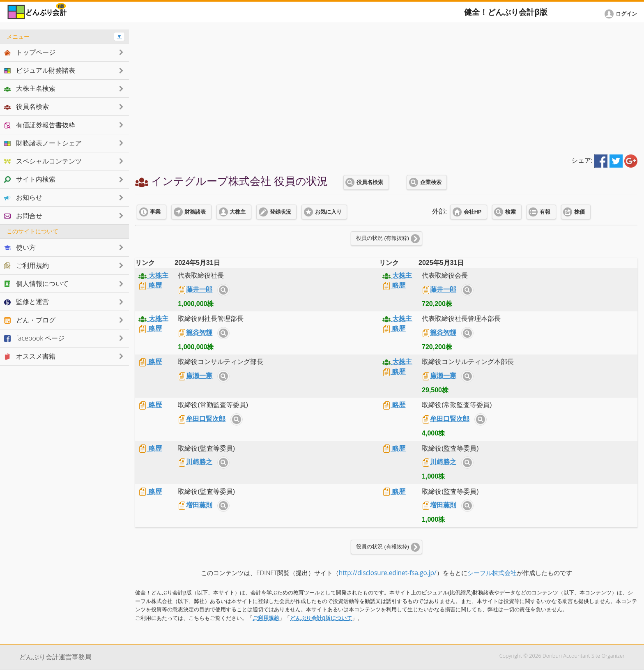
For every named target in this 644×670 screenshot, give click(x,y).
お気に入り (328, 212)
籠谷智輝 (195, 333)
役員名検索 (370, 182)
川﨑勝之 (195, 462)
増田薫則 (195, 505)
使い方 (20, 247)
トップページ (30, 52)
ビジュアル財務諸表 (40, 70)
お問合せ (23, 216)
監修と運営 (26, 302)
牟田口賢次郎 (202, 419)
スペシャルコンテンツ (43, 161)
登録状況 (281, 212)
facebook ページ (34, 338)
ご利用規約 (266, 618)
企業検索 (431, 182)
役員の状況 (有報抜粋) (383, 238)
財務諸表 (195, 212)
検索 (511, 212)
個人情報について (36, 283)
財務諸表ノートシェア (43, 143)
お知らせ (23, 197)
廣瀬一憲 (195, 376)
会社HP (473, 212)
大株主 (238, 212)
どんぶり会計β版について (321, 618)
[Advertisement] (386, 87)
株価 (580, 212)
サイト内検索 (223, 290)
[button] (622, 14)
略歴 (150, 285)
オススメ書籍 (30, 356)
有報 (545, 212)
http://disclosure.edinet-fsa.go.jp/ (388, 573)
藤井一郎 (195, 289)
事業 (155, 212)
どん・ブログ (30, 320)
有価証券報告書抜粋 (40, 125)
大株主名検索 (30, 88)
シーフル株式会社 (492, 573)
